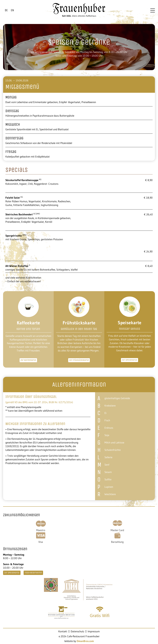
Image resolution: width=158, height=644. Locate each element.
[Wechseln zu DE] (6, 10)
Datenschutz (77, 631)
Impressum (94, 631)
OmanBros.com (85, 641)
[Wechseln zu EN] (12, 10)
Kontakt (63, 631)
